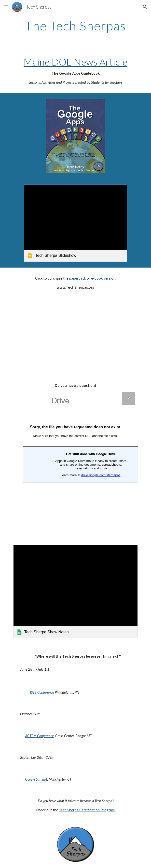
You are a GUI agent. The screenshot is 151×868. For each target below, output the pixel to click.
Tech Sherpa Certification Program (87, 810)
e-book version (103, 278)
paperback (78, 278)
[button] (6, 7)
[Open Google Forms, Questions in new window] (128, 399)
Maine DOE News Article (75, 62)
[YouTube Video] (75, 336)
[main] (75, 26)
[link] (75, 223)
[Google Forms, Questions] (75, 463)
